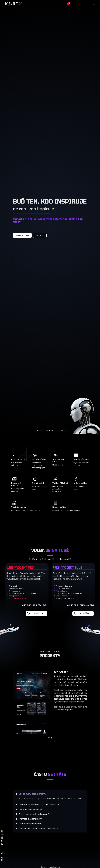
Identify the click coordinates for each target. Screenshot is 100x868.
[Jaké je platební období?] (29, 824)
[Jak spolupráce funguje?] (30, 809)
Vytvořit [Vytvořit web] (22, 235)
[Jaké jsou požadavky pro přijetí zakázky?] (38, 804)
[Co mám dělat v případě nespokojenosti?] (37, 829)
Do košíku (35, 614)
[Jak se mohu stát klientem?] (31, 794)
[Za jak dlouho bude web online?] (32, 814)
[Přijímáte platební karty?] (30, 819)
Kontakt (40, 235)
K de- (13, 4)
